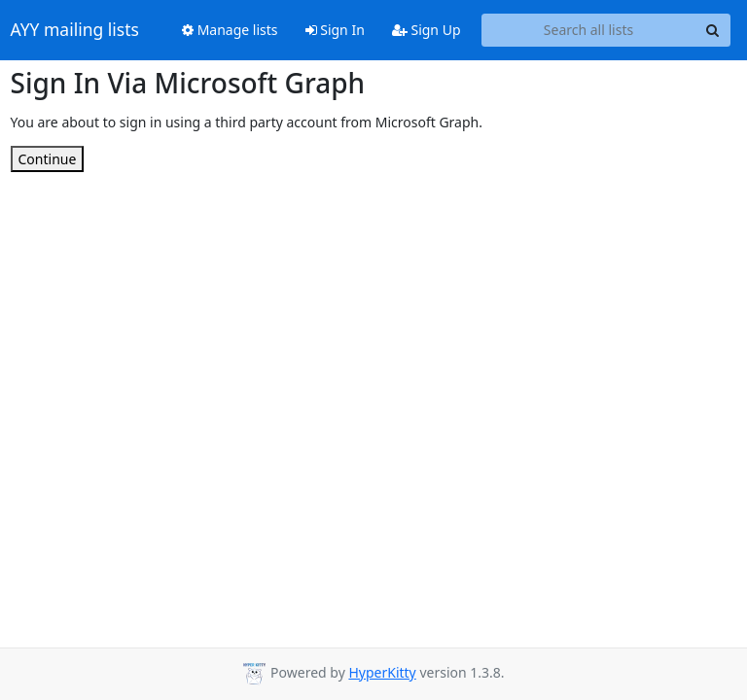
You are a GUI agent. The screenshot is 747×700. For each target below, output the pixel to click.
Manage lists (230, 30)
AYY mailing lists (75, 30)
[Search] (713, 30)
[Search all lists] (589, 30)
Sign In (335, 30)
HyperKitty (382, 672)
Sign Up (427, 30)
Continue (48, 159)
